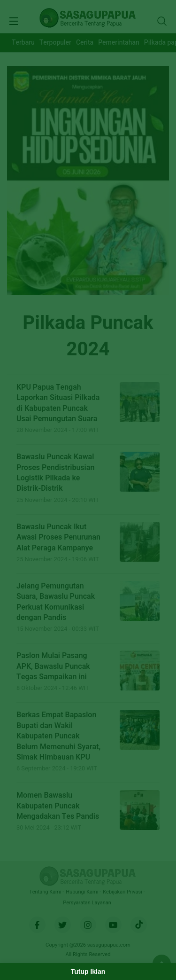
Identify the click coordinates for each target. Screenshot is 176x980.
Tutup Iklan (88, 972)
